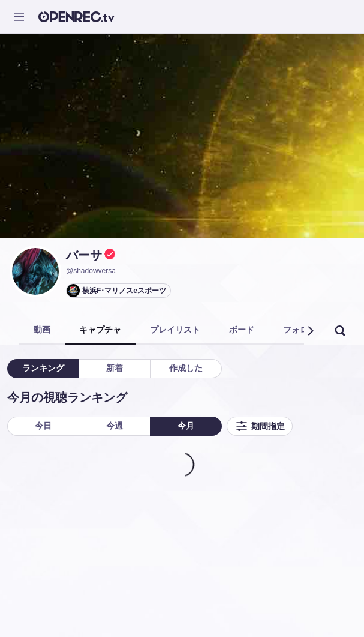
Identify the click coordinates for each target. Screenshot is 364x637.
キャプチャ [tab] (100, 330)
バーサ (84, 255)
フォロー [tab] (300, 330)
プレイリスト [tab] (175, 330)
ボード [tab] (242, 330)
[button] (310, 331)
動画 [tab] (42, 330)
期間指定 (260, 426)
